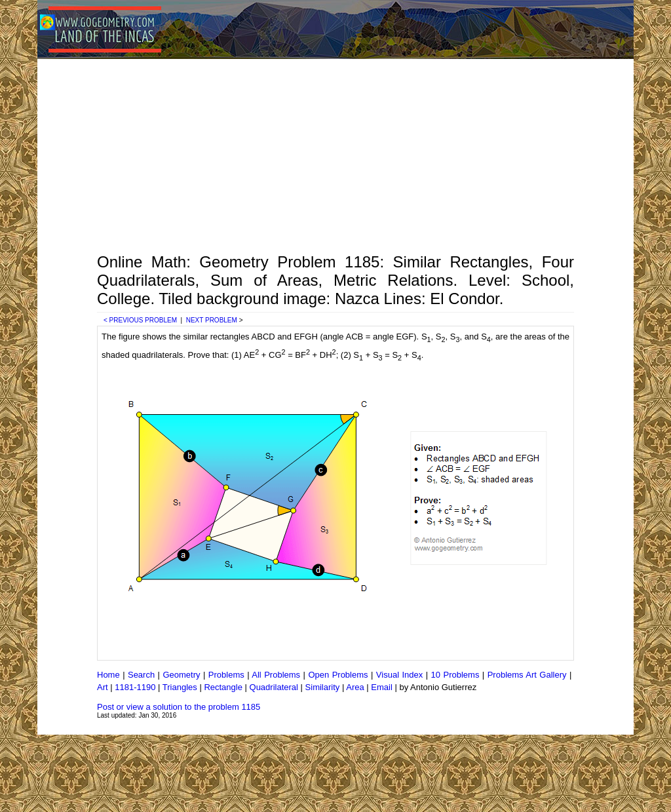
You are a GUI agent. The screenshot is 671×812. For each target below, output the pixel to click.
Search (141, 675)
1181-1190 (135, 687)
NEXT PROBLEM (212, 320)
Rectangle (223, 687)
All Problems (276, 675)
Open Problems (338, 675)
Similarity (323, 687)
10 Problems (455, 675)
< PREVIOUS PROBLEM (140, 320)
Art (103, 687)
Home (108, 675)
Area (355, 687)
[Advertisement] (335, 155)
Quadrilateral (274, 687)
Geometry (181, 675)
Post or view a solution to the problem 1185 (179, 707)
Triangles (180, 687)
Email (382, 687)
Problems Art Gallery (527, 675)
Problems (226, 675)
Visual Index (399, 675)
